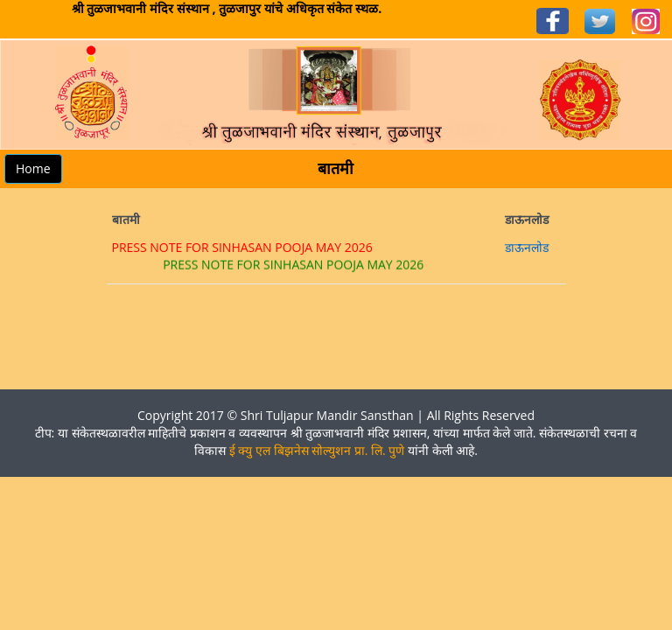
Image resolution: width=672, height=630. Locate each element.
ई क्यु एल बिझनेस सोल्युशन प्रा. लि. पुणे (317, 450)
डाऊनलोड (527, 247)
